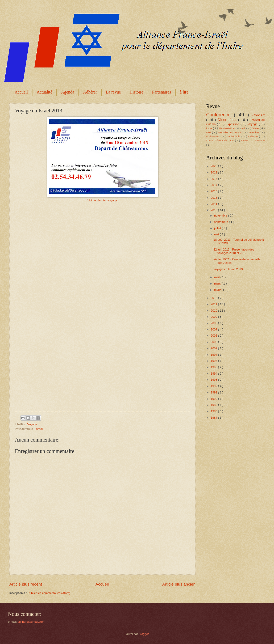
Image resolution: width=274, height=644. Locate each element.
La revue (113, 92)
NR (244, 128)
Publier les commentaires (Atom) (49, 593)
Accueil (21, 92)
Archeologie (235, 137)
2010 (214, 311)
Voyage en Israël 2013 (228, 269)
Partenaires (162, 92)
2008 (214, 323)
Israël (39, 429)
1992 (214, 386)
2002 (214, 348)
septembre (221, 222)
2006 (214, 336)
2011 (214, 304)
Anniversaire (213, 137)
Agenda (68, 92)
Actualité (45, 92)
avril (217, 277)
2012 (214, 298)
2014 (214, 204)
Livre (209, 128)
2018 (214, 179)
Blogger (144, 634)
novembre (221, 215)
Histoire (136, 92)
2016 (214, 191)
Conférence (220, 115)
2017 (214, 185)
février (219, 290)
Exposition (233, 124)
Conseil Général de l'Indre (221, 141)
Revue (245, 141)
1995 (214, 367)
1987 (214, 418)
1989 (214, 405)
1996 (214, 361)
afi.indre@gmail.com (31, 622)
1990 (214, 399)
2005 (214, 342)
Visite (256, 128)
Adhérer (90, 92)
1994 (214, 374)
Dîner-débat (228, 120)
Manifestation (227, 128)
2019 (214, 172)
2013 (214, 210)
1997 (214, 355)
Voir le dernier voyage (102, 200)
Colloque (254, 137)
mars (218, 283)
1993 (214, 380)
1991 (214, 392)
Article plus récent (26, 584)
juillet (218, 228)
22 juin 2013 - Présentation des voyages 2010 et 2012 (234, 251)
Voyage (32, 424)
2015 (214, 198)
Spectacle (260, 141)
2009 (214, 317)
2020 (214, 166)
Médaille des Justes (230, 132)
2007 (214, 329)
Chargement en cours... (104, 307)
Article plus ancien (179, 584)
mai (217, 234)
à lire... (186, 92)
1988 (214, 411)
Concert (259, 115)
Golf (209, 132)
